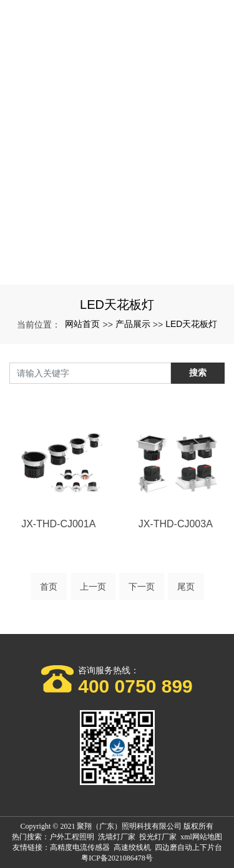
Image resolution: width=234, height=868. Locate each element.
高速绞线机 (132, 847)
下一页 (142, 587)
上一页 (93, 587)
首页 (49, 587)
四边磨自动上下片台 (188, 847)
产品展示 (133, 324)
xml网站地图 (201, 837)
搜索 (198, 373)
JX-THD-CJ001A (58, 524)
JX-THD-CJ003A (176, 524)
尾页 (186, 587)
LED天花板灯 (191, 324)
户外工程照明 (72, 837)
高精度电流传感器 (80, 847)
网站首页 (82, 324)
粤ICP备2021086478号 (117, 858)
